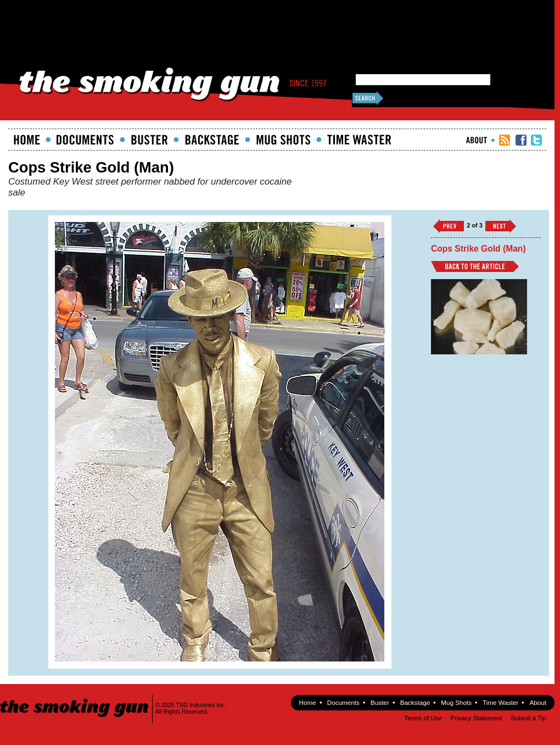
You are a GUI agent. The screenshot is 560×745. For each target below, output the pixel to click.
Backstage (212, 140)
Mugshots (283, 140)
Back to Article (475, 266)
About (477, 140)
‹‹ (449, 226)
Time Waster (359, 140)
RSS (505, 140)
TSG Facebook (521, 140)
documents (85, 140)
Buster (149, 140)
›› (501, 226)
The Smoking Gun (75, 698)
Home (27, 140)
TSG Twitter (536, 140)
